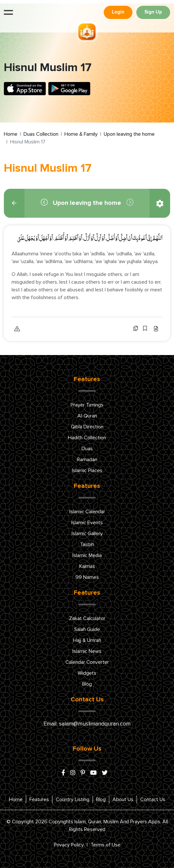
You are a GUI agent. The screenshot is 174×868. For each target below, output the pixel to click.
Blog (87, 684)
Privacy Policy (69, 845)
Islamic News (87, 651)
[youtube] (93, 773)
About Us (123, 799)
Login (118, 12)
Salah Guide (87, 629)
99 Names (87, 577)
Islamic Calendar (87, 512)
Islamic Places (87, 471)
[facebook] (63, 773)
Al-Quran (87, 416)
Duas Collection (41, 134)
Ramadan (87, 460)
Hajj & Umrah (87, 640)
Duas (87, 449)
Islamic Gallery (87, 534)
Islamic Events (87, 523)
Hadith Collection (87, 438)
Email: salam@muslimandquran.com (87, 724)
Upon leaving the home (129, 134)
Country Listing (72, 799)
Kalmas (87, 566)
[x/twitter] (105, 773)
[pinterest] (83, 773)
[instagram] (73, 773)
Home (11, 134)
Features (39, 799)
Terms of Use (106, 845)
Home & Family (81, 134)
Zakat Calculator (87, 618)
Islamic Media (87, 555)
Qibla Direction (87, 427)
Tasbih (87, 544)
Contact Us (153, 799)
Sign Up (153, 12)
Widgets (87, 673)
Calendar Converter (87, 662)
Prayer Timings (87, 405)
